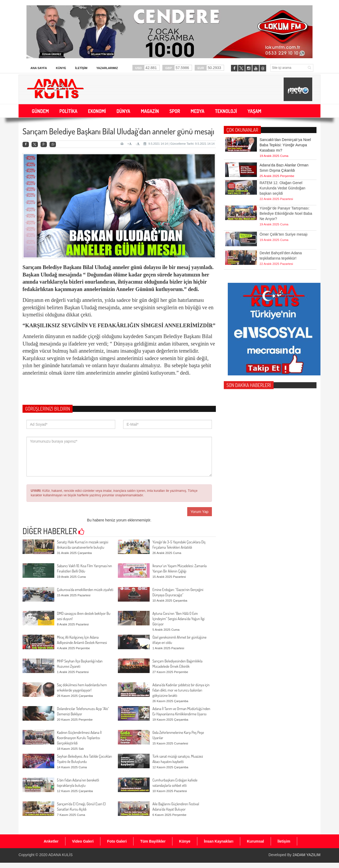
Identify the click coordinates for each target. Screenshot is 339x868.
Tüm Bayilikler (153, 841)
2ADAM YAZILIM (307, 855)
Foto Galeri (117, 841)
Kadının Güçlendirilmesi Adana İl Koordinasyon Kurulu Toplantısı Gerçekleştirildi (79, 738)
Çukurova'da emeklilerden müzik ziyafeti (85, 590)
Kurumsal (255, 841)
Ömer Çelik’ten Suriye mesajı (284, 228)
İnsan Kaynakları (219, 841)
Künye (61, 68)
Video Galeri (83, 841)
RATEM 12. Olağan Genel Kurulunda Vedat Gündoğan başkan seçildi (282, 179)
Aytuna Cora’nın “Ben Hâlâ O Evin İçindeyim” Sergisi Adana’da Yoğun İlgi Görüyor (178, 619)
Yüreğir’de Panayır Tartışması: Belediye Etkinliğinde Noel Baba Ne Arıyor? (286, 204)
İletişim (81, 68)
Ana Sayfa (39, 68)
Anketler (51, 841)
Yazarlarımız (107, 68)
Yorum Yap (200, 512)
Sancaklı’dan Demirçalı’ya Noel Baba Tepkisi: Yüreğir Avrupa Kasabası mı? (285, 145)
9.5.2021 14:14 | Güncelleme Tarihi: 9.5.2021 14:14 (179, 144)
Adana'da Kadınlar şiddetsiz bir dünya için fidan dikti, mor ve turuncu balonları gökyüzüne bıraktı (181, 690)
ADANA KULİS (60, 855)
